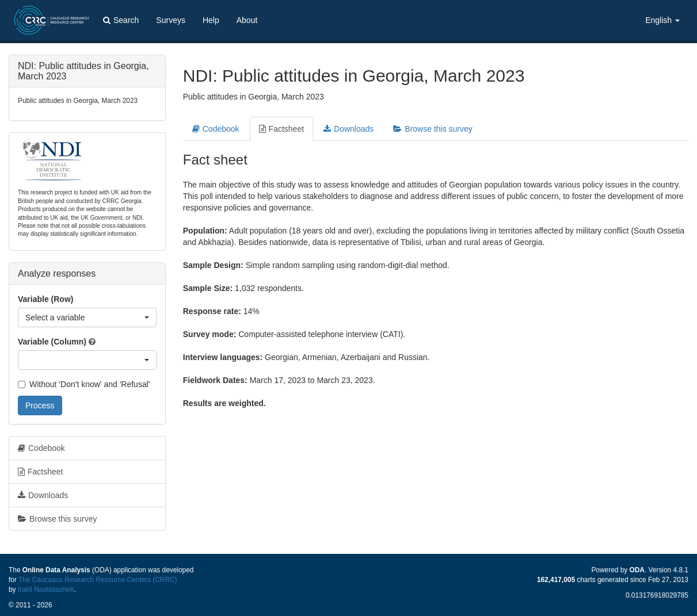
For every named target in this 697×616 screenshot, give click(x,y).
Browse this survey (433, 129)
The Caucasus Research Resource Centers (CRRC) (98, 580)
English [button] (662, 20)
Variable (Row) (45, 299)
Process (40, 405)
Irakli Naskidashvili (46, 590)
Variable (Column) (52, 342)
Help (211, 20)
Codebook (216, 129)
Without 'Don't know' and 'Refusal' (84, 384)
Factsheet (281, 129)
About (247, 20)
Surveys (171, 20)
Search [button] (121, 20)
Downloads (348, 129)
